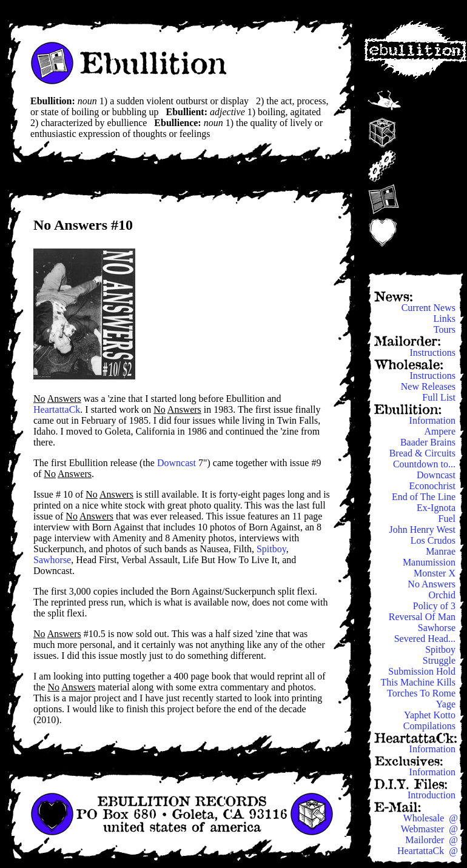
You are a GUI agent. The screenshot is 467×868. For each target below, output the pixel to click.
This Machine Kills (419, 682)
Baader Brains (429, 442)
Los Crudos (434, 540)
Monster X (436, 573)
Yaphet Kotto (431, 715)
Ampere (441, 431)
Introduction (433, 795)
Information (434, 420)
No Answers (433, 584)
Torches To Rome (422, 693)
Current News (430, 308)
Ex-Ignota (437, 508)
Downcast (176, 463)
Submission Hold (423, 671)
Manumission (430, 562)
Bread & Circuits (424, 453)
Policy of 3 (435, 606)
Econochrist (434, 486)
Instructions (434, 352)
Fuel (448, 519)
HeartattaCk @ (428, 851)
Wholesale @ (431, 818)
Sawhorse (52, 560)
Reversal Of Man (423, 617)
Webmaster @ (429, 829)
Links (446, 319)
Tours (446, 329)
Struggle (440, 660)
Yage (447, 704)
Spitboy (271, 549)
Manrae (442, 551)
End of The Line (425, 497)
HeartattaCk (57, 409)
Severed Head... (426, 639)
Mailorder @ (432, 840)
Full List (440, 397)
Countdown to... (425, 464)
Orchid (443, 595)
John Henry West (423, 529)
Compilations (431, 726)
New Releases (429, 386)
